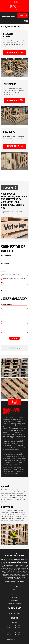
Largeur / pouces (5, 314)
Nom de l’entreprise (6, 256)
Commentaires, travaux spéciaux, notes (11, 322)
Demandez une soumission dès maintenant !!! (15, 574)
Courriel (3, 291)
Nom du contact (5, 264)
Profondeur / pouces (6, 304)
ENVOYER (14, 338)
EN (14, 10)
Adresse (3, 271)
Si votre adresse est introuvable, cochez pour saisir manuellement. (15, 279)
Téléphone (4, 283)
